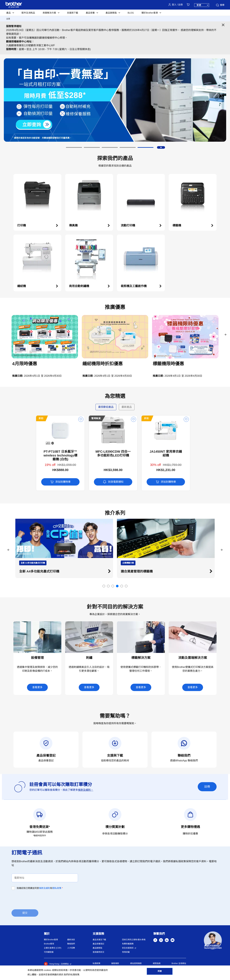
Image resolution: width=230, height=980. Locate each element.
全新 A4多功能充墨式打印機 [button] (141, 571)
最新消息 (71, 940)
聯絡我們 (71, 944)
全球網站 (65, 964)
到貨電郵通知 (89, 482)
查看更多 (37, 687)
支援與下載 (73, 13)
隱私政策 (57, 888)
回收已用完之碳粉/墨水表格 (134, 940)
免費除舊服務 (128, 944)
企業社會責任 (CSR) (53, 948)
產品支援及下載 (99, 940)
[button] (74, 147)
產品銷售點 (97, 948)
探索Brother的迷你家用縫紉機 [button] (41, 571)
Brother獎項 (49, 944)
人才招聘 (71, 948)
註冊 (207, 787)
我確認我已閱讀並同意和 (40, 888)
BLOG (131, 13)
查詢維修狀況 (98, 952)
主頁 (8, 19)
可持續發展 (49, 952)
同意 (160, 972)
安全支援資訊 (128, 948)
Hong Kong (51, 964)
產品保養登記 (98, 944)
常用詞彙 (126, 952)
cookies (47, 970)
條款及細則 (45, 888)
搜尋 (220, 5)
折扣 (17, 418)
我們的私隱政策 (72, 975)
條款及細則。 (86, 790)
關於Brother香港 (51, 940)
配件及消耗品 (28, 13)
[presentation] (36, 899)
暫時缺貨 (72, 418)
